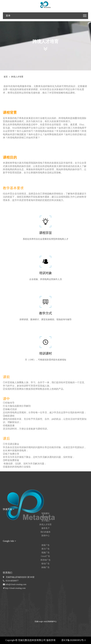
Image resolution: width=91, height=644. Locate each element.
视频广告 (45, 553)
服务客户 (45, 528)
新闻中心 (45, 536)
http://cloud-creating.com (14, 588)
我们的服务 (45, 532)
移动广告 (45, 564)
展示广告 (45, 549)
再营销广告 (45, 560)
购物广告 (45, 567)
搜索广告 (45, 545)
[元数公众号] (9, 608)
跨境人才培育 (45, 525)
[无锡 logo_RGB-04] (46, 5)
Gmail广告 (46, 556)
